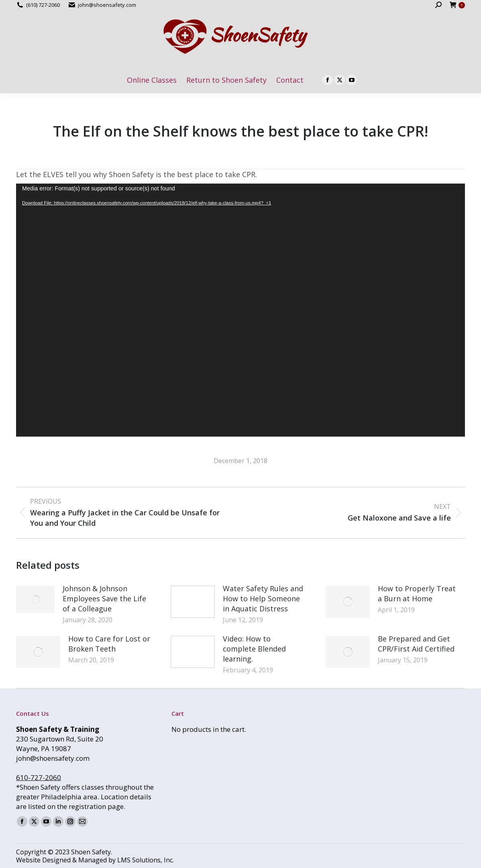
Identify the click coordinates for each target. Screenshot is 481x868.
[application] (240, 310)
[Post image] (35, 599)
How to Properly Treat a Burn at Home (417, 593)
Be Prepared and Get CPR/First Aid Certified (416, 644)
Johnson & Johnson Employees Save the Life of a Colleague (104, 598)
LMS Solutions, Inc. (146, 860)
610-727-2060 (39, 777)
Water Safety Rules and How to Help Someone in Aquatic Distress (263, 598)
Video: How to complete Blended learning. (254, 649)
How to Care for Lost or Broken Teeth (109, 644)
